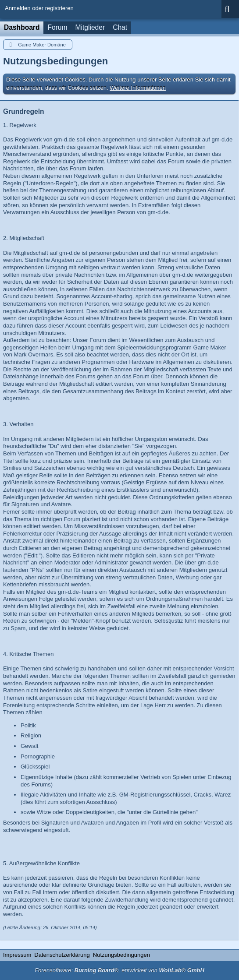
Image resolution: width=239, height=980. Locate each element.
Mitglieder (90, 27)
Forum (57, 27)
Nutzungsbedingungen (121, 955)
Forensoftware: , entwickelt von (119, 970)
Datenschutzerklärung (62, 955)
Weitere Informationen (138, 88)
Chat (120, 27)
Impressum (17, 955)
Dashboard (22, 27)
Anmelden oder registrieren (39, 8)
